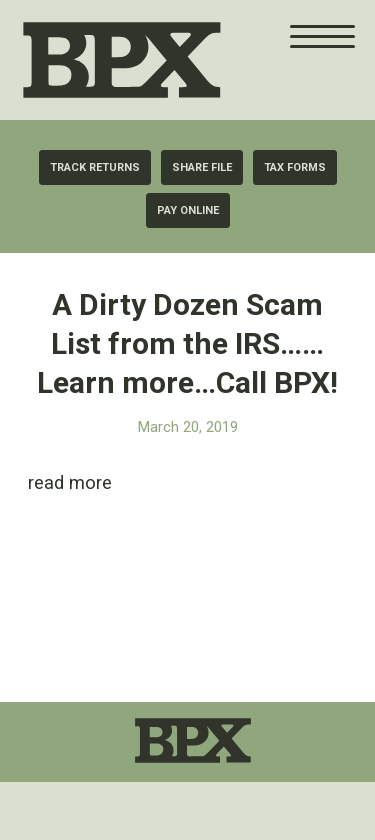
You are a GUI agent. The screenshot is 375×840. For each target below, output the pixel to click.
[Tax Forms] (295, 167)
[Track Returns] (95, 167)
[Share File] (202, 167)
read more (70, 482)
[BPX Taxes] (170, 60)
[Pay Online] (188, 210)
